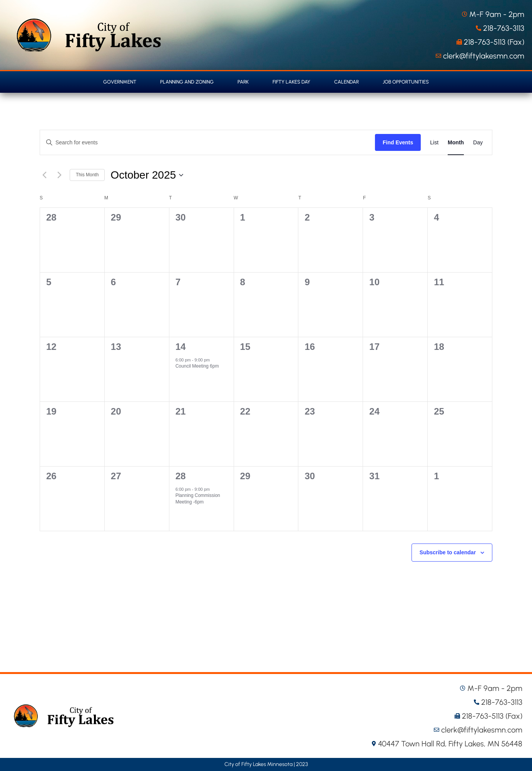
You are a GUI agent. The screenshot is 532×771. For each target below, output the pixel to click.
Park (243, 82)
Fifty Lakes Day (291, 82)
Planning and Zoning (187, 82)
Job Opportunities (406, 82)
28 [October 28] (181, 476)
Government (120, 82)
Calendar (346, 82)
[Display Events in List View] (434, 142)
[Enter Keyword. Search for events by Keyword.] (207, 143)
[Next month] (59, 175)
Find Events (398, 142)
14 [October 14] (181, 347)
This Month (87, 175)
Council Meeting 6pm (197, 366)
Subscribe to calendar (448, 552)
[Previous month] (44, 175)
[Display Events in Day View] (478, 142)
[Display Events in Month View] (456, 142)
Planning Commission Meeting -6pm (198, 499)
